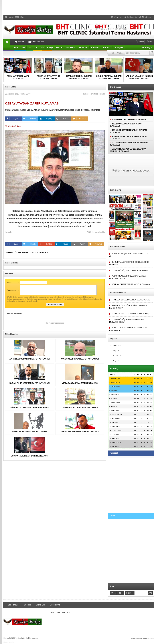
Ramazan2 (83, 47)
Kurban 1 (95, 47)
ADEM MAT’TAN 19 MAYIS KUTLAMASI (128, 119)
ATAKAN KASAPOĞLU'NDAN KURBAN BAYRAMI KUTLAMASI (128, 150)
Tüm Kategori (146, 48)
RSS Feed (26, 605)
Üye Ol (149, 42)
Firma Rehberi (36, 42)
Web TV (20, 42)
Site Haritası (12, 605)
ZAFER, (34, 252)
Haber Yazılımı (9, 642)
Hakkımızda (131, 17)
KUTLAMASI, (43, 252)
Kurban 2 (107, 47)
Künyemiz (116, 17)
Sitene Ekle (39, 605)
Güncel (59, 47)
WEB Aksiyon (149, 638)
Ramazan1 (71, 47)
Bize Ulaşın (145, 17)
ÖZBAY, (18, 252)
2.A (42, 47)
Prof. (16, 47)
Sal (30, 47)
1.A (36, 47)
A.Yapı (50, 47)
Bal (23, 47)
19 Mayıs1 (119, 47)
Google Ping (53, 605)
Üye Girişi (140, 42)
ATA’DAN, (26, 252)
